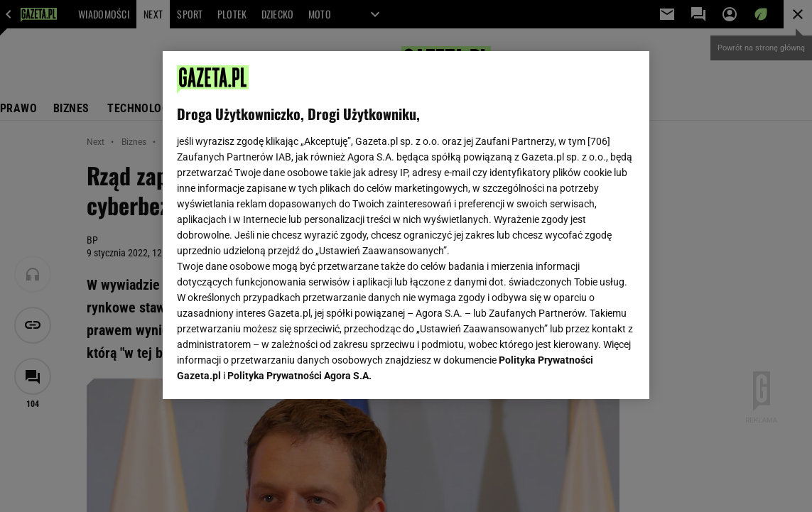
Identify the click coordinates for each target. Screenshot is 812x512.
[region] (406, 225)
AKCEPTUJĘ (587, 371)
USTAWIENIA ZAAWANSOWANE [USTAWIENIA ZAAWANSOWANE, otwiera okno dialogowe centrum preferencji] (270, 371)
